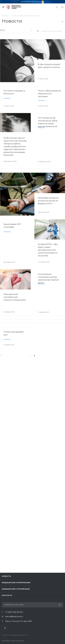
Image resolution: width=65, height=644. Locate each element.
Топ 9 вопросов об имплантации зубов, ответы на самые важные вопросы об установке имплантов (48, 124)
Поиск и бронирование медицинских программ (49, 94)
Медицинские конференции (16, 583)
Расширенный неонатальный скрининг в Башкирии (15, 297)
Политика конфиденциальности (14, 635)
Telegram (5, 628)
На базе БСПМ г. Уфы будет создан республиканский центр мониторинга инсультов (48, 250)
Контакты (7, 595)
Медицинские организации (16, 589)
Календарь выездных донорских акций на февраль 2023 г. (48, 201)
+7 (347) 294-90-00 (14, 612)
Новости (6, 576)
